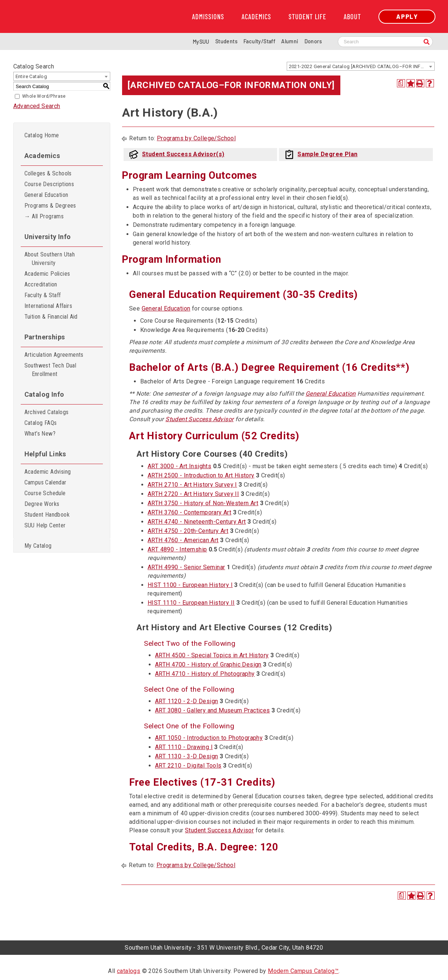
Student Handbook (47, 515)
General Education (46, 195)
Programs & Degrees (50, 206)
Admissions (208, 17)
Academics (256, 17)
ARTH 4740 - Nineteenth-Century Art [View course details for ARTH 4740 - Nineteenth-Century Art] (197, 522)
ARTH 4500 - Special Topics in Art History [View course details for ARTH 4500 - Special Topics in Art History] (212, 655)
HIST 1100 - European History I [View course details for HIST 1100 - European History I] (190, 585)
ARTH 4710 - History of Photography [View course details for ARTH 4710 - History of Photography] (205, 674)
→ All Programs (44, 216)
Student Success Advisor (199, 419)
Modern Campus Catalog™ (303, 971)
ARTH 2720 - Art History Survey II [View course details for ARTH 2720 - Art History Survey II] (193, 494)
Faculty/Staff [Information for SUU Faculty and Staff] (259, 41)
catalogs (129, 971)
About (352, 17)
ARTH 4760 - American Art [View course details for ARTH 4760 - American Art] (183, 540)
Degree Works (42, 504)
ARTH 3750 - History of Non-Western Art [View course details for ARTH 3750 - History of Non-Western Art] (203, 503)
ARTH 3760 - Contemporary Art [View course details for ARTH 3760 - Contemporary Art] (189, 512)
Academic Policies (47, 274)
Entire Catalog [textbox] (31, 76)
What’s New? (40, 434)
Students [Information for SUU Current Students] (226, 41)
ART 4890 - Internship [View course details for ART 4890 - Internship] (177, 549)
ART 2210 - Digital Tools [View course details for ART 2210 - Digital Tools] (188, 766)
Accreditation (41, 284)
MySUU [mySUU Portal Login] (201, 42)
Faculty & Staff (43, 295)
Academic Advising (48, 472)
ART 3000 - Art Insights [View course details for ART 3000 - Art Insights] (179, 466)
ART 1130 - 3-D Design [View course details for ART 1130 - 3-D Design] (186, 756)
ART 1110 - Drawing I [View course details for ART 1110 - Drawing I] (184, 747)
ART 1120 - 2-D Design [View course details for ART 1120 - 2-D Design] (186, 701)
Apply (407, 16)
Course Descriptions (49, 184)
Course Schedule (45, 493)
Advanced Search (37, 106)
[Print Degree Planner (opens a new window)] (401, 83)
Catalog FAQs (41, 423)
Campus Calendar (46, 482)
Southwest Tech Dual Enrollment (50, 370)
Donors (313, 41)
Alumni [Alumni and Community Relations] (290, 41)
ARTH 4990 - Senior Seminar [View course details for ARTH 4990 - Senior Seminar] (186, 567)
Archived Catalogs (47, 412)
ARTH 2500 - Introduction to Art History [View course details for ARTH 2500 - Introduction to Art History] (201, 475)
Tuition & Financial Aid (51, 317)
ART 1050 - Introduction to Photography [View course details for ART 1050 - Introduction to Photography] (209, 738)
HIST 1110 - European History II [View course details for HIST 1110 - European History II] (191, 603)
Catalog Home (42, 135)
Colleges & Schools (48, 173)
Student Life (307, 17)
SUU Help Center (45, 525)
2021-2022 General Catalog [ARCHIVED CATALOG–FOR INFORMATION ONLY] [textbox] (362, 66)
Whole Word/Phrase (44, 96)
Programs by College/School (196, 138)
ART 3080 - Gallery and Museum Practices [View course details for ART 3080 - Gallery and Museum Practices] (213, 710)
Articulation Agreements (54, 355)
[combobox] (361, 66)
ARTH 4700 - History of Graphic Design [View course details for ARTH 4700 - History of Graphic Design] (208, 664)
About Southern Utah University (50, 259)
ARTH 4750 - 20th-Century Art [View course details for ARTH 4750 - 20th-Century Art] (188, 531)
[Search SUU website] (385, 42)
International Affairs (48, 306)
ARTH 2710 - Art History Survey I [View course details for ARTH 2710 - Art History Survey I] (192, 485)
